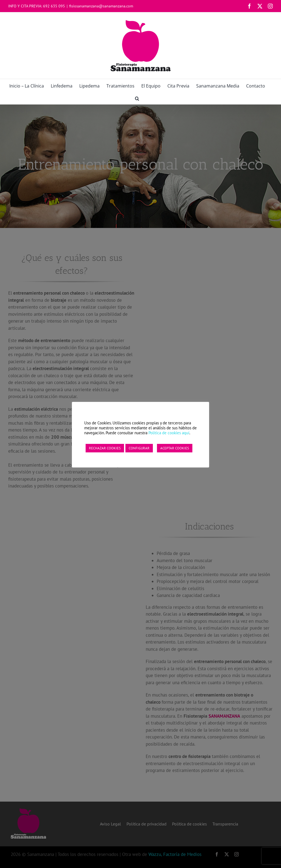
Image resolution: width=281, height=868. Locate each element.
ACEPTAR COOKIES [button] (175, 448)
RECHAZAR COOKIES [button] (105, 448)
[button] (137, 98)
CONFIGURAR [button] (139, 448)
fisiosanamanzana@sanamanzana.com (101, 6)
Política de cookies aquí (169, 433)
